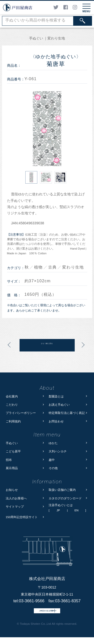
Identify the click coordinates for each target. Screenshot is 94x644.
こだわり (12, 405)
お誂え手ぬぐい (59, 405)
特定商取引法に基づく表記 (67, 413)
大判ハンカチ (58, 451)
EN (76, 510)
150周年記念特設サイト (22, 517)
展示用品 (12, 468)
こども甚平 (13, 451)
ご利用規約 (13, 421)
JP (58, 510)
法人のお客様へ (16, 498)
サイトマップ (15, 506)
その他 (53, 468)
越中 (52, 460)
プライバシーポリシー (21, 413)
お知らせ (12, 490)
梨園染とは (56, 396)
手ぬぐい (12, 443)
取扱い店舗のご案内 (62, 490)
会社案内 (12, 396)
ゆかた (53, 443)
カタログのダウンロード (65, 498)
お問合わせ (56, 421)
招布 (9, 460)
